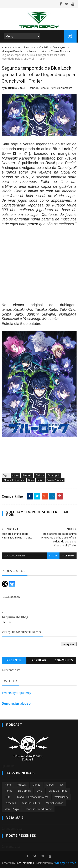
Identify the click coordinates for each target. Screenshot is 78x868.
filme (8, 785)
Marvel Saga (12, 809)
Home (5, 47)
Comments (64, 660)
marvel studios (55, 803)
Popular (39, 660)
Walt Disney (61, 797)
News (33, 51)
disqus (53, 556)
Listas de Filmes (58, 791)
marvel (50, 785)
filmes (8, 791)
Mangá (36, 785)
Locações (10, 803)
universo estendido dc (38, 809)
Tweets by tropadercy (16, 693)
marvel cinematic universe (33, 797)
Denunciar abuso (16, 703)
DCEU (8, 797)
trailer (43, 51)
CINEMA (44, 47)
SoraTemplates (25, 863)
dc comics (24, 791)
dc (62, 785)
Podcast (22, 785)
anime (16, 47)
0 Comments (64, 88)
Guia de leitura (31, 803)
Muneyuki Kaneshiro (13, 51)
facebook (68, 556)
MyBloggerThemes (65, 863)
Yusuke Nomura (61, 51)
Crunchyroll (59, 47)
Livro (40, 791)
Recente (14, 660)
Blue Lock (30, 47)
